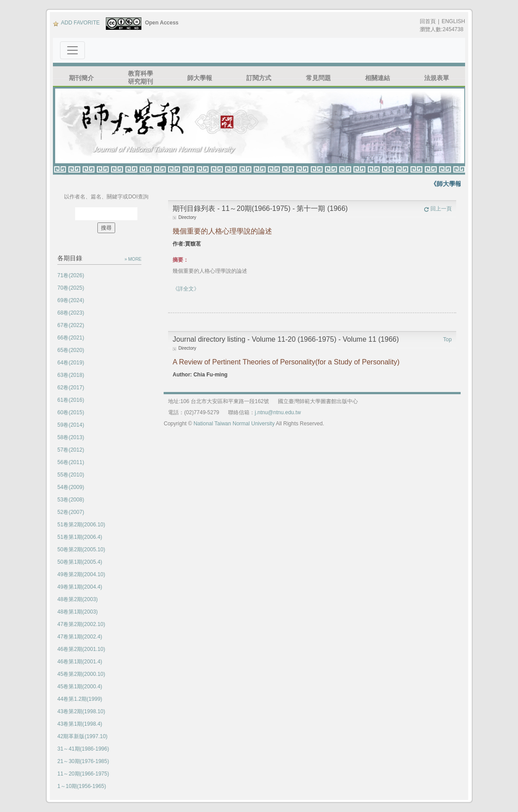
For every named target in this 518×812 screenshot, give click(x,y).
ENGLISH (453, 21)
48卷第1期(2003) (78, 612)
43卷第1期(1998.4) (80, 724)
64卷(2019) (71, 363)
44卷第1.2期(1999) (80, 699)
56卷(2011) (71, 462)
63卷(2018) (71, 375)
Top (448, 339)
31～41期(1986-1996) (83, 749)
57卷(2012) (71, 450)
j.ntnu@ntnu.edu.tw (278, 412)
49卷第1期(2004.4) (80, 587)
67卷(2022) (71, 325)
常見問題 (318, 78)
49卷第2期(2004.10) (81, 574)
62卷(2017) (71, 388)
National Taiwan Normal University (234, 424)
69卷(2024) (71, 300)
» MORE (133, 259)
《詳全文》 (186, 289)
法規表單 (437, 78)
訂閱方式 (259, 78)
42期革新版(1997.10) (82, 736)
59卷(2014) (71, 425)
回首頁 (428, 21)
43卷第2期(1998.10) (81, 711)
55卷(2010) (71, 475)
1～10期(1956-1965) (82, 786)
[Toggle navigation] (72, 50)
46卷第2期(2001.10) (81, 649)
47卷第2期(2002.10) (81, 624)
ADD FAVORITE (76, 23)
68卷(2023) (71, 313)
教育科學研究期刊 (141, 77)
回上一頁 (438, 209)
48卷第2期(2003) (78, 599)
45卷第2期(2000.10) (81, 674)
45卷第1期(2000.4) (80, 687)
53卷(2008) (71, 500)
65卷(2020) (71, 350)
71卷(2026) (71, 275)
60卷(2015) (71, 412)
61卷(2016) (71, 400)
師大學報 (200, 78)
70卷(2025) (71, 288)
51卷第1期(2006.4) (80, 537)
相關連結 (377, 78)
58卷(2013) (71, 437)
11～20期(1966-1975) (83, 774)
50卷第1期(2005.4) (80, 562)
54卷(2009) (71, 487)
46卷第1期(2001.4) (80, 662)
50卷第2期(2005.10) (81, 549)
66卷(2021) (71, 338)
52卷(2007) (71, 512)
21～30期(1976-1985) (83, 761)
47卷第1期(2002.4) (80, 637)
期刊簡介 (81, 78)
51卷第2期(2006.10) (81, 525)
